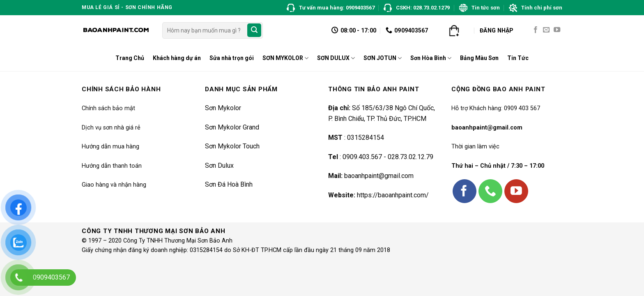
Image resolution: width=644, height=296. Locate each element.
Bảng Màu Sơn (479, 58)
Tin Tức (518, 58)
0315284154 (365, 138)
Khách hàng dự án (177, 58)
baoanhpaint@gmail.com (379, 176)
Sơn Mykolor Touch (232, 146)
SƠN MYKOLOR (285, 58)
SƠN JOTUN (383, 58)
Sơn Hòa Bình (431, 58)
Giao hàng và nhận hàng (114, 185)
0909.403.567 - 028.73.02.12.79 (388, 157)
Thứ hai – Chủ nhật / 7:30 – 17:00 (498, 166)
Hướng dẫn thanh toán (112, 166)
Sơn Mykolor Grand (232, 127)
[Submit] (254, 30)
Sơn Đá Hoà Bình (229, 184)
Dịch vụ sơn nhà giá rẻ (111, 128)
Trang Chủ (130, 58)
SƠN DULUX (336, 58)
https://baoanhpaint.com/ (393, 195)
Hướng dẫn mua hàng (110, 147)
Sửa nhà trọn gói (232, 58)
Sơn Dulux (219, 165)
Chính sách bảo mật (108, 108)
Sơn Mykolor (223, 108)
